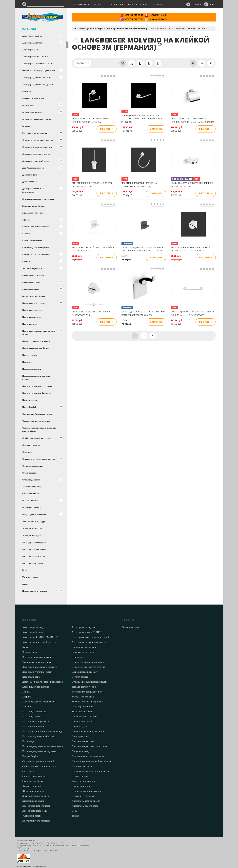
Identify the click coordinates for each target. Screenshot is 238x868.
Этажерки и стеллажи (32, 528)
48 (211, 63)
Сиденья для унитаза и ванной (36, 421)
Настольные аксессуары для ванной (39, 71)
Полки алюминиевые (32, 317)
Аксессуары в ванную (32, 36)
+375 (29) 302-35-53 (132, 19)
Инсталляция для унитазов (35, 591)
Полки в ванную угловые (34, 303)
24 (202, 63)
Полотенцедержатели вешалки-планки (36, 378)
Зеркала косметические (33, 213)
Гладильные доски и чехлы (35, 133)
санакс (25, 584)
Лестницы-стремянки (32, 268)
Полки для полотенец (32, 310)
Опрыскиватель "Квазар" (34, 296)
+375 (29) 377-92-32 (132, 15)
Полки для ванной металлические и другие (39, 333)
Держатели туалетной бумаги (35, 161)
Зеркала (26, 220)
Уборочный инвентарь (32, 487)
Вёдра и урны (28, 105)
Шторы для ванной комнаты (35, 515)
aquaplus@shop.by (156, 19)
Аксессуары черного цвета (34, 549)
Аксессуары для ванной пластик (37, 78)
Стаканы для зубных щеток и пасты (39, 459)
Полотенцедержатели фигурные (37, 393)
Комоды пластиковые (32, 241)
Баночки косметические (33, 98)
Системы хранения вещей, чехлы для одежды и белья (39, 430)
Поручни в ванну (30, 400)
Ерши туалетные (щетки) (34, 206)
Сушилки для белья (31, 480)
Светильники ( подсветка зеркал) (37, 414)
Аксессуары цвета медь (33, 563)
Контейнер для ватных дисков (36, 248)
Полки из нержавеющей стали (36, 348)
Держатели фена (30, 175)
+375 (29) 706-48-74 (156, 15)
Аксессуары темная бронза (34, 542)
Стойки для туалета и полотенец (37, 438)
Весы (25, 570)
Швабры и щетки (30, 501)
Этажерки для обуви (31, 535)
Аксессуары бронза (31, 50)
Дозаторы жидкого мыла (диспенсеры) (33, 190)
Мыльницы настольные (33, 275)
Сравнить (82, 63)
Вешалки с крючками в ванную (37, 119)
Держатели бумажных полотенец (37, 147)
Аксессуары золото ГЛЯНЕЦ (35, 57)
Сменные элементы (31, 445)
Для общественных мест (33, 168)
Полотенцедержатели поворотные (37, 386)
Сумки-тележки (29, 473)
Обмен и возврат (130, 627)
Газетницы (27, 126)
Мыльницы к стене (31, 282)
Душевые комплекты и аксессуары (38, 199)
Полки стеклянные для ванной (36, 341)
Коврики (26, 234)
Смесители (27, 452)
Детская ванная (29, 182)
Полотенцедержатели (32, 369)
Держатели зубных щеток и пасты (38, 140)
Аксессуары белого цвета (34, 556)
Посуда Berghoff (29, 407)
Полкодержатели (30, 355)
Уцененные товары (31, 577)
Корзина (197, 4)
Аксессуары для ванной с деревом (38, 85)
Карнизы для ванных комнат (35, 227)
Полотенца (27, 362)
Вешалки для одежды (32, 112)
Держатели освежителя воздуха (36, 154)
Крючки (26, 261)
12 (193, 63)
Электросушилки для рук (34, 521)
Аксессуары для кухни (32, 43)
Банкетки (27, 91)
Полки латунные (30, 324)
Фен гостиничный (30, 494)
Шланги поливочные (32, 508)
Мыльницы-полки (31, 289)
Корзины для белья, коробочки (36, 255)
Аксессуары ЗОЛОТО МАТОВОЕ (37, 64)
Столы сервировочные (32, 466)
